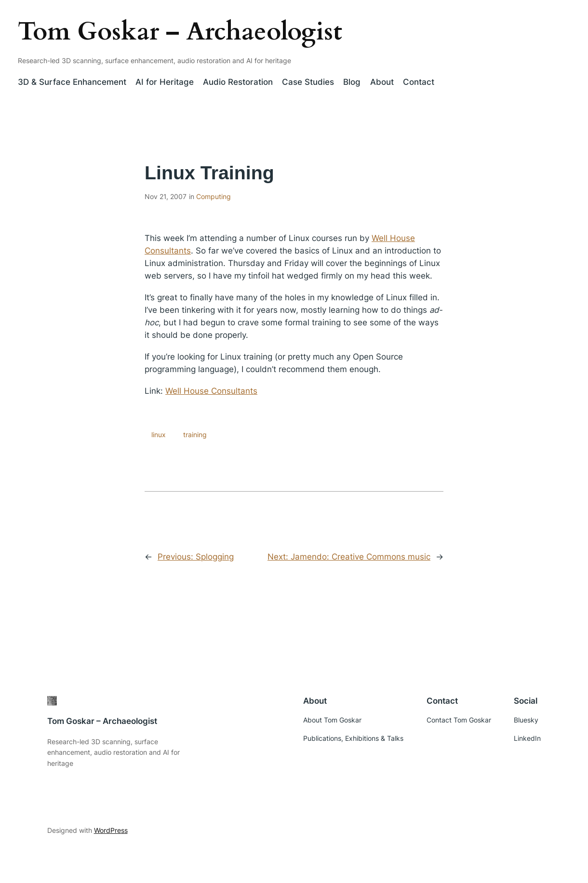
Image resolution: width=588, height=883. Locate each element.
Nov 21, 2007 (166, 196)
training (195, 435)
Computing (214, 196)
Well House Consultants (211, 391)
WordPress (111, 830)
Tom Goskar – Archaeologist (180, 32)
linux (159, 435)
